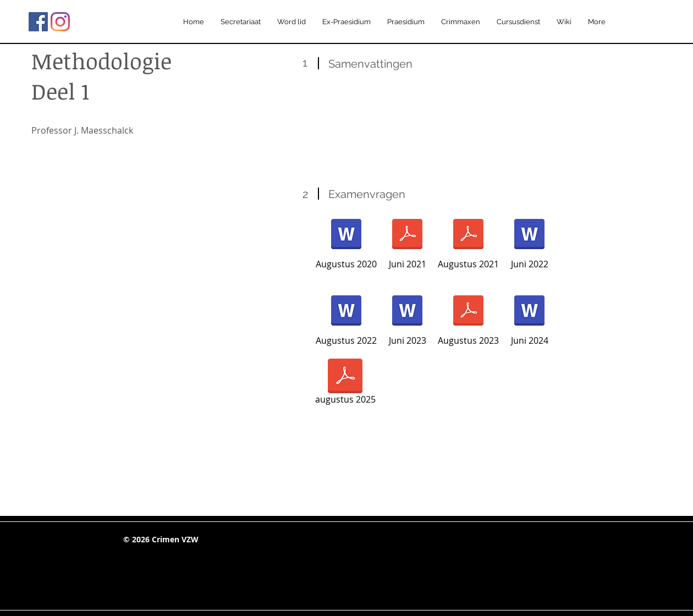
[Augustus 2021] (468, 241)
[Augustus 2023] (468, 318)
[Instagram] (60, 22)
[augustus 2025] (345, 383)
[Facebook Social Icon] (38, 22)
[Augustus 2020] (346, 241)
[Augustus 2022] (346, 318)
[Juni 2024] (529, 318)
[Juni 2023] (407, 318)
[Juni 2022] (529, 241)
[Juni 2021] (407, 241)
